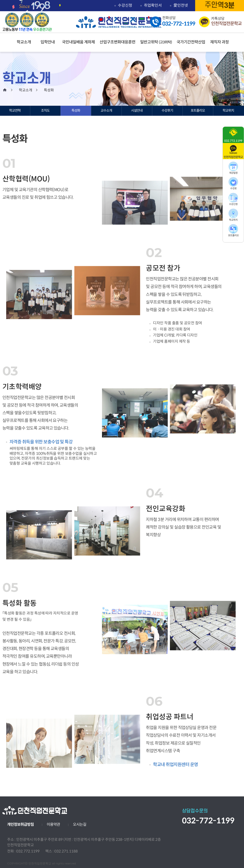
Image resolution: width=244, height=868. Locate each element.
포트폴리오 (198, 110)
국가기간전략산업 (191, 42)
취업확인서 (153, 5)
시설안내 (137, 110)
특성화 (76, 110)
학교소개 (24, 42)
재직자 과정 (219, 42)
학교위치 (228, 110)
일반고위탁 (156, 42)
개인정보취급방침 (20, 824)
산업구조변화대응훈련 (117, 42)
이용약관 (53, 824)
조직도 (45, 110)
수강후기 (167, 110)
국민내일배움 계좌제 (78, 42)
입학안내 (48, 42)
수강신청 (125, 5)
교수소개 (106, 110)
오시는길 (80, 824)
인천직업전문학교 (121, 22)
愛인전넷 (181, 5)
